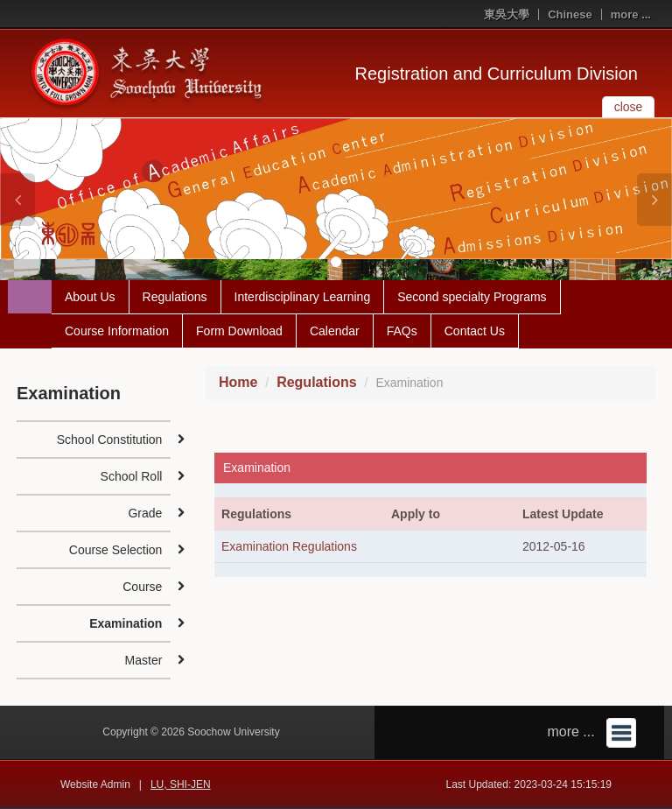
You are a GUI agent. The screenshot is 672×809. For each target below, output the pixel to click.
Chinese (570, 14)
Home (238, 382)
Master (144, 660)
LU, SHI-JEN (181, 784)
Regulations (175, 297)
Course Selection (116, 550)
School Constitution (110, 440)
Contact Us (475, 331)
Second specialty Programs (472, 297)
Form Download (239, 331)
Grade (145, 513)
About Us (90, 297)
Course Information (117, 331)
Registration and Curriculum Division (497, 74)
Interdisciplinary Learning (303, 297)
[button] (17, 200)
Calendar (335, 331)
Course (142, 587)
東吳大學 (507, 14)
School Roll (132, 476)
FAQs (402, 331)
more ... (631, 14)
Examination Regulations (289, 546)
